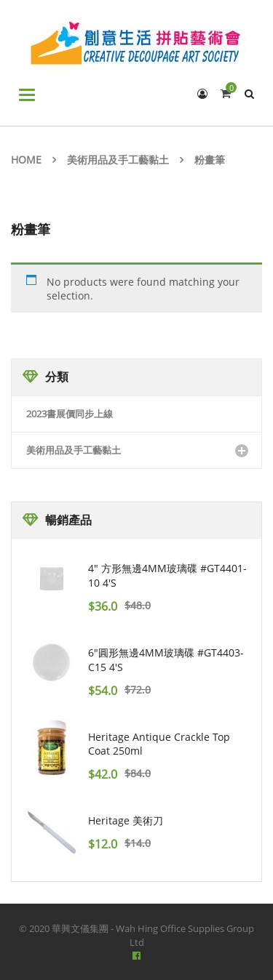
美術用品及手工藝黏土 (118, 160)
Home (26, 160)
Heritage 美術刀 (126, 820)
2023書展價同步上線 (70, 414)
